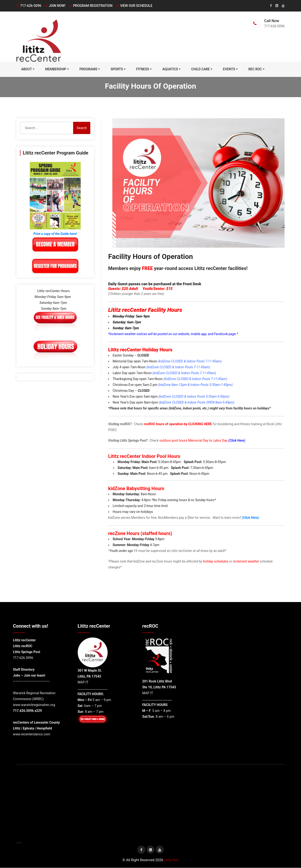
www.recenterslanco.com (32, 734)
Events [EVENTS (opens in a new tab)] (229, 69)
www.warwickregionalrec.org (34, 705)
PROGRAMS (88, 69)
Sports (117, 69)
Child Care (200, 69)
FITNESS (143, 69)
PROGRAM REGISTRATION (93, 6)
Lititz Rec (171, 860)
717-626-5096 (31, 6)
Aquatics (170, 69)
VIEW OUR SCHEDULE (136, 6)
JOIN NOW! (57, 6)
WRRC (38, 699)
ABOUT (26, 69)
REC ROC (255, 69)
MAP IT (83, 682)
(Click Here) (237, 441)
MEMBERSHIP (56, 69)
